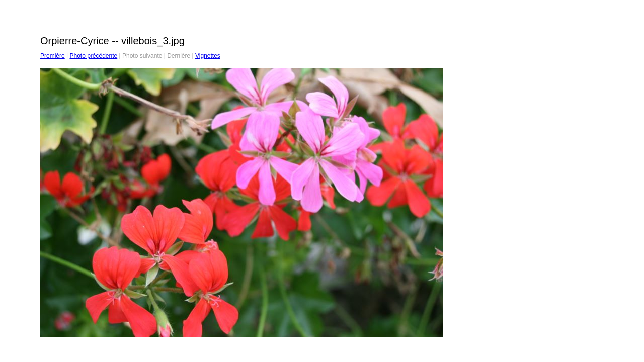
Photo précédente (93, 56)
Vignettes (208, 56)
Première (53, 56)
